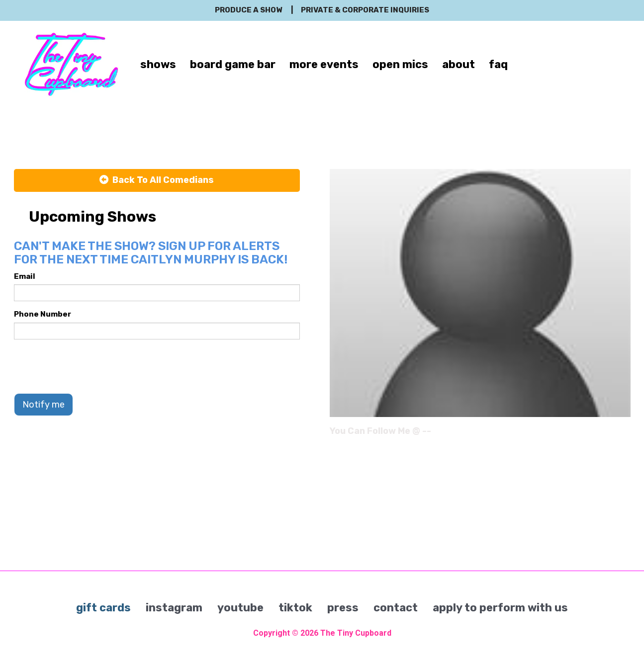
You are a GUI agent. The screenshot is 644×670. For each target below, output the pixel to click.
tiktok (295, 608)
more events (324, 64)
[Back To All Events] (157, 180)
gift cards (103, 608)
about (459, 64)
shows (158, 64)
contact (396, 608)
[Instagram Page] (624, 434)
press (343, 608)
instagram (174, 608)
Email (25, 276)
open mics (400, 64)
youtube (240, 608)
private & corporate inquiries (365, 10)
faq (498, 64)
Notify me (44, 405)
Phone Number (43, 314)
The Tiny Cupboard (356, 633)
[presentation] (90, 366)
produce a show (248, 10)
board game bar (233, 64)
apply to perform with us (500, 608)
